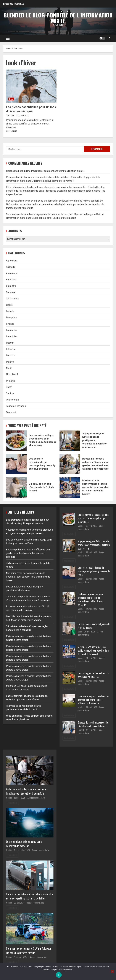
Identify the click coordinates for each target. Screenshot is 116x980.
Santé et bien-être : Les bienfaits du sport (54, 218)
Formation (11, 330)
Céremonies (12, 299)
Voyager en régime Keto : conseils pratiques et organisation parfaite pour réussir (70, 441)
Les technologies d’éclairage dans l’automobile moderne (24, 844)
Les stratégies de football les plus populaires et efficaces (94, 675)
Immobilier (12, 336)
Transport (11, 412)
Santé (9, 387)
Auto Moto (12, 280)
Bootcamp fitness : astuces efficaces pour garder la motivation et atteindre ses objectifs (70, 464)
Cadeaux (11, 292)
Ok (59, 975)
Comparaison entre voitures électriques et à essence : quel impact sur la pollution (29, 896)
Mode (11, 99)
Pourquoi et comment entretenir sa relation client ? (58, 171)
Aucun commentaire (36, 798)
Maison (10, 362)
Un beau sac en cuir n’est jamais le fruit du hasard (16, 488)
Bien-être (11, 286)
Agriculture (12, 261)
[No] (112, 971)
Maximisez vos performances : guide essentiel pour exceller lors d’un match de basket (70, 488)
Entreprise (11, 318)
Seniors (10, 393)
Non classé (12, 374)
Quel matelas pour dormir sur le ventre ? (53, 181)
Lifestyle (11, 349)
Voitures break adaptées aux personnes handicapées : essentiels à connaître (27, 791)
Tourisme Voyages (16, 406)
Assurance (12, 273)
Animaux (10, 267)
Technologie (12, 400)
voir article (12, 803)
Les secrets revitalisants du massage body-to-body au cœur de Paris (16, 464)
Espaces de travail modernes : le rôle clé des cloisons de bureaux (93, 724)
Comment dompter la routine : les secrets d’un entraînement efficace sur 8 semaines (93, 700)
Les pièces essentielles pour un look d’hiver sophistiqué (31, 86)
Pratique (10, 381)
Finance (10, 324)
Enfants (10, 311)
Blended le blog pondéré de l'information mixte (58, 18)
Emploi (10, 305)
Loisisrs (10, 355)
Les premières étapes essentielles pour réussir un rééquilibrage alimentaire (16, 441)
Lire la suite (11, 131)
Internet (10, 343)
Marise (11, 115)
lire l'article (69, 534)
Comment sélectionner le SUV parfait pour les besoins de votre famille (29, 950)
